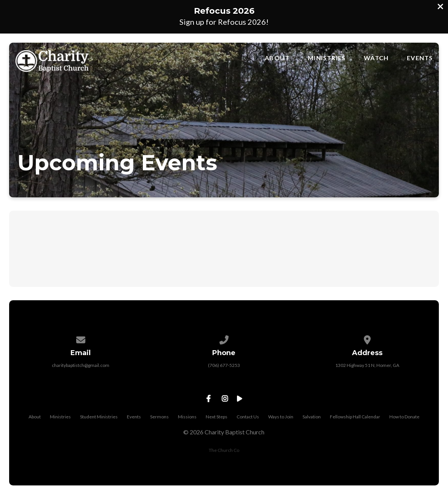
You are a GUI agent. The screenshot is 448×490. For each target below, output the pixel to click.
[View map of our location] (368, 339)
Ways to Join (281, 417)
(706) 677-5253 (224, 365)
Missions (187, 417)
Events (420, 58)
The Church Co (224, 450)
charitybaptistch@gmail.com (81, 365)
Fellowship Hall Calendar (355, 417)
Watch (376, 58)
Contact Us (248, 417)
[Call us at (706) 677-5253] (224, 339)
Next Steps (217, 417)
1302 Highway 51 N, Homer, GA (367, 365)
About (277, 58)
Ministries (327, 58)
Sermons (159, 417)
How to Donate (404, 417)
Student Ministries (99, 417)
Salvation (312, 417)
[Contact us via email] (81, 339)
